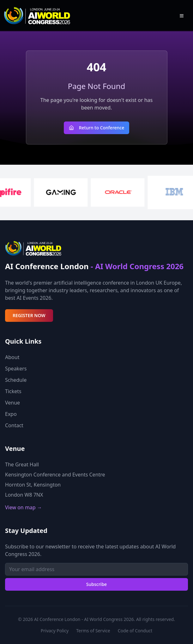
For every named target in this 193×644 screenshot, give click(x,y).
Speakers (16, 369)
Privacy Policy (55, 631)
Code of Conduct (135, 631)
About (12, 357)
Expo (11, 414)
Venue (12, 403)
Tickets (13, 391)
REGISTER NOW (29, 315)
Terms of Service (93, 631)
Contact (14, 425)
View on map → (24, 507)
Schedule (16, 380)
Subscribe (97, 584)
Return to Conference (97, 128)
